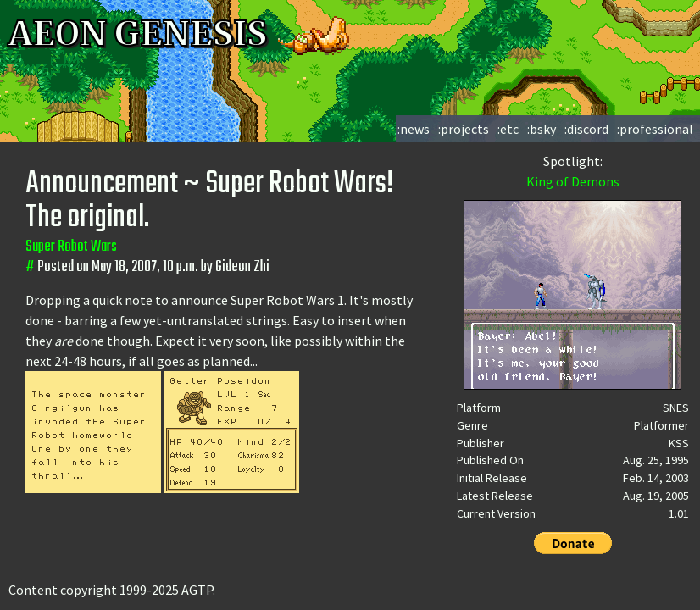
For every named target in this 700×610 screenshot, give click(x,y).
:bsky (542, 129)
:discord (586, 129)
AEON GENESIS (180, 34)
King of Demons (573, 181)
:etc (508, 129)
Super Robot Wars (71, 247)
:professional (655, 129)
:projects (464, 129)
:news (414, 129)
